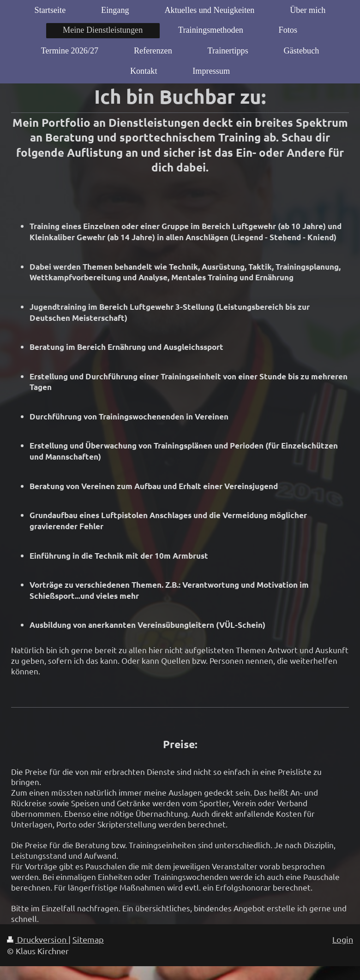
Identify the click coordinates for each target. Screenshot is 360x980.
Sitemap (88, 939)
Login (343, 939)
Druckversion (38, 939)
